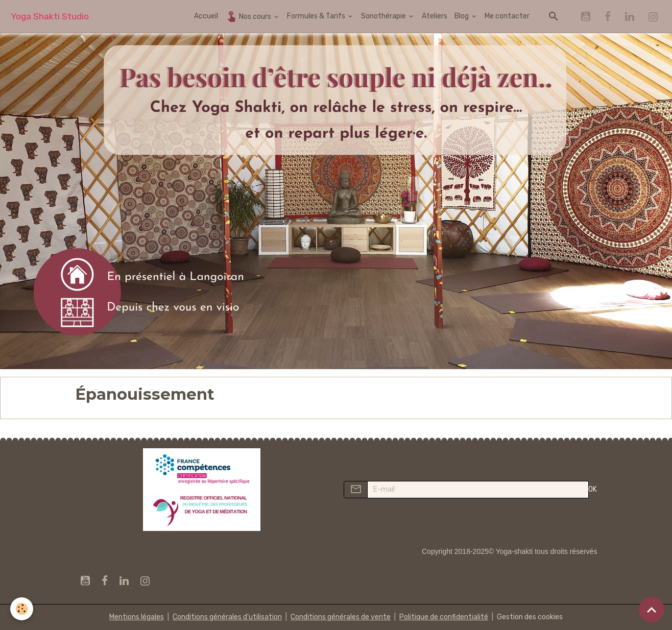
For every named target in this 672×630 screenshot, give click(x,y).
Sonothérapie (384, 16)
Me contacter (507, 16)
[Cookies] (22, 609)
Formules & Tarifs (317, 16)
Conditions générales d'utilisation (227, 617)
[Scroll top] (652, 610)
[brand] (50, 17)
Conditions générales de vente (341, 617)
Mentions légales (137, 617)
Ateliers (435, 16)
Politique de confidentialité (444, 617)
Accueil (206, 16)
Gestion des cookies (530, 617)
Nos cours (249, 16)
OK (593, 489)
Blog (462, 16)
